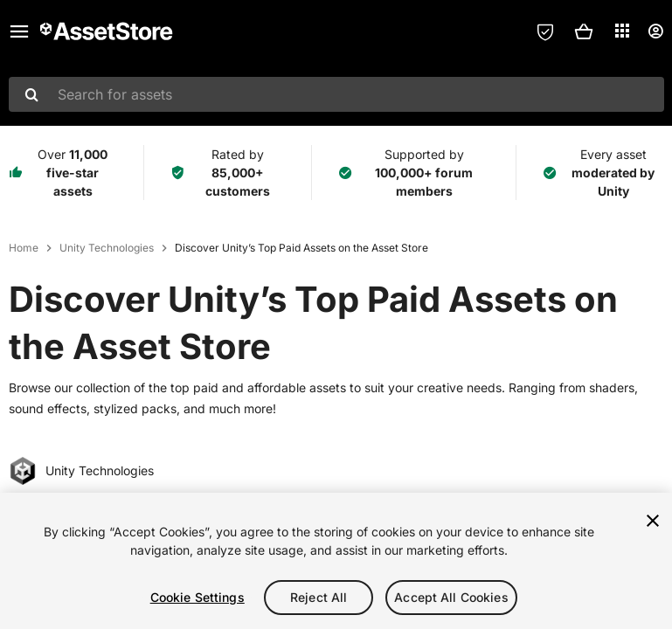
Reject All (319, 597)
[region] (336, 561)
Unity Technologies (107, 248)
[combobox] (336, 94)
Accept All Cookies (451, 597)
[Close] (653, 521)
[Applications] (622, 31)
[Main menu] (19, 31)
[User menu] (655, 31)
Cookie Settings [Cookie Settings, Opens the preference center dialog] (197, 597)
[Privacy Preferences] (545, 31)
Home (24, 248)
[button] (584, 31)
